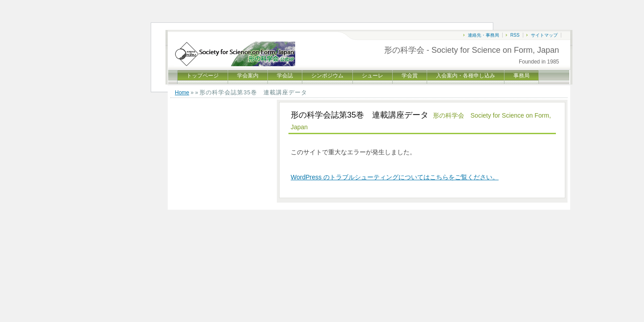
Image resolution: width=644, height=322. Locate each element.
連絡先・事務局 (483, 35)
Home (182, 93)
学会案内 (248, 76)
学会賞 (410, 76)
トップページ (203, 76)
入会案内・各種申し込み (466, 76)
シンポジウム (327, 76)
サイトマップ (544, 35)
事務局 (521, 76)
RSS (515, 35)
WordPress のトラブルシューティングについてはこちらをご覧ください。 (395, 177)
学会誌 (285, 76)
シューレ (373, 76)
